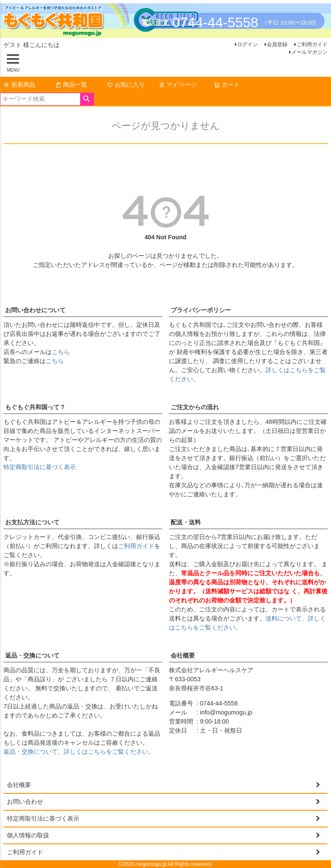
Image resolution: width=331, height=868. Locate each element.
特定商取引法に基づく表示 (40, 467)
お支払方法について (32, 522)
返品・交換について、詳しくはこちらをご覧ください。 (79, 752)
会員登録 (277, 44)
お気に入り (126, 85)
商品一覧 (71, 85)
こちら (61, 352)
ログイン (247, 44)
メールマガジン (309, 52)
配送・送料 (186, 522)
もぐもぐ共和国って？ (35, 407)
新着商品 (19, 85)
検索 (87, 99)
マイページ (178, 85)
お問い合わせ (25, 802)
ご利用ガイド (312, 44)
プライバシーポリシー (201, 310)
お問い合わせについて (35, 310)
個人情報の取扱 (28, 835)
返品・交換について (32, 655)
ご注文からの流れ (195, 407)
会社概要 (183, 655)
